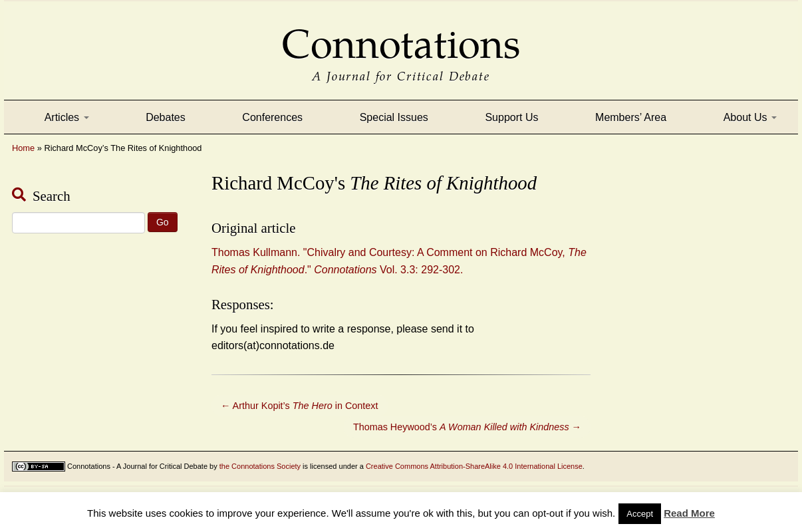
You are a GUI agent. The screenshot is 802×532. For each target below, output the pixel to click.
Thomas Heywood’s (467, 427)
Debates (166, 117)
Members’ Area (631, 117)
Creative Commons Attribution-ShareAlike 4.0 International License (474, 466)
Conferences (272, 117)
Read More (689, 513)
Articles (67, 117)
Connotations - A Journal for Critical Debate (137, 466)
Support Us (511, 117)
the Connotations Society (260, 466)
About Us (750, 117)
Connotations (401, 35)
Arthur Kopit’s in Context (300, 406)
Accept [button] (640, 514)
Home (23, 148)
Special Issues (394, 117)
